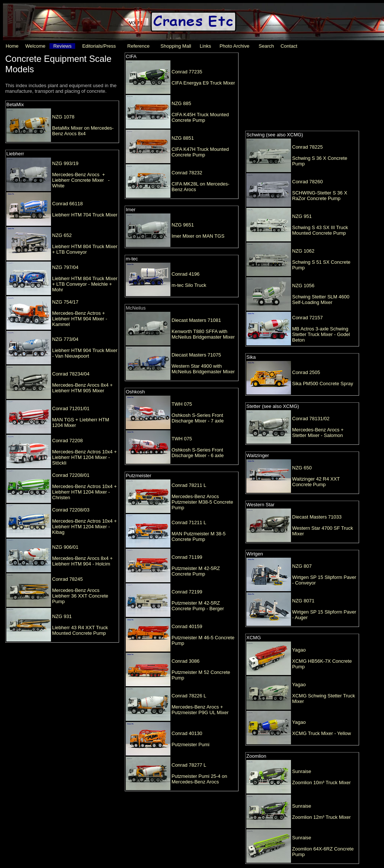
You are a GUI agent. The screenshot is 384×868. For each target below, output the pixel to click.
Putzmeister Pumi (191, 745)
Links (205, 46)
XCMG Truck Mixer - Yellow (321, 733)
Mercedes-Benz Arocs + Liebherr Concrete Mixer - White (81, 180)
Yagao (299, 650)
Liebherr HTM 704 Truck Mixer (85, 215)
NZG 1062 (303, 251)
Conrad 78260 (307, 182)
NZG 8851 (183, 138)
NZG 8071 (303, 601)
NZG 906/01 (65, 547)
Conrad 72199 (187, 592)
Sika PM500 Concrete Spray (323, 384)
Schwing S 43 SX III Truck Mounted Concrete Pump (320, 230)
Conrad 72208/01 (71, 475)
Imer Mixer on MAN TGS (198, 236)
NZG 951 (302, 216)
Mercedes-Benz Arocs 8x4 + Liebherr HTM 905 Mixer (82, 388)
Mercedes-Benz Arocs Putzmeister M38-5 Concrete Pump (202, 502)
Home (12, 46)
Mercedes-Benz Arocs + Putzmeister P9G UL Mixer (200, 710)
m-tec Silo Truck (189, 285)
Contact (289, 46)
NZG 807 (302, 566)
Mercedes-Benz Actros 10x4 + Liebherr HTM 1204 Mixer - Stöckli (84, 457)
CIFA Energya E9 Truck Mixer (203, 83)
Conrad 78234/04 (71, 374)
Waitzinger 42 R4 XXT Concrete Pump (316, 482)
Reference (138, 46)
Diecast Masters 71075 (196, 355)
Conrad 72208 (67, 441)
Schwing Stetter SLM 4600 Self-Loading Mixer (321, 300)
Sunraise (302, 771)
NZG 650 (302, 468)
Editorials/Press (99, 46)
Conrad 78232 (187, 173)
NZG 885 (181, 103)
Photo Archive (234, 46)
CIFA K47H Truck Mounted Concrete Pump (200, 152)
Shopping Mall (176, 46)
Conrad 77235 (187, 72)
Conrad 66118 (67, 204)
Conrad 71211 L (189, 522)
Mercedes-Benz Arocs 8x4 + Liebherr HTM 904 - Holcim (82, 561)
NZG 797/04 (65, 267)
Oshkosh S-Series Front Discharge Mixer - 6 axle (198, 453)
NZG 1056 (303, 286)
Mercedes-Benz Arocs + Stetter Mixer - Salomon (318, 433)
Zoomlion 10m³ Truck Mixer (321, 783)
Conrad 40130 (187, 733)
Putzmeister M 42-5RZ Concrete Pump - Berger (198, 606)
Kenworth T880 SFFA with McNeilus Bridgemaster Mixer (203, 334)
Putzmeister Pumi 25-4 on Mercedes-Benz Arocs (199, 779)
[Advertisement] (300, 91)
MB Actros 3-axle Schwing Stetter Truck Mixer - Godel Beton (321, 334)
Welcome (35, 46)
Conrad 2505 (306, 372)
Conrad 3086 (185, 661)
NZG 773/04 (65, 339)
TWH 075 (182, 404)
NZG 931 (62, 616)
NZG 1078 (63, 117)
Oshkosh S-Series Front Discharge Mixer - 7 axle (198, 418)
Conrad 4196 (185, 274)
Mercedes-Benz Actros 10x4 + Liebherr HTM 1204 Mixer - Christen (84, 492)
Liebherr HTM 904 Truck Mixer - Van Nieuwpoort (85, 353)
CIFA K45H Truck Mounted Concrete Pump (200, 117)
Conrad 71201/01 (71, 408)
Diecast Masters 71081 (196, 320)
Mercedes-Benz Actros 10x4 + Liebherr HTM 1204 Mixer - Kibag (84, 527)
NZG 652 (62, 235)
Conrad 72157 (307, 318)
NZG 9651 (183, 225)
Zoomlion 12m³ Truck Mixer (321, 817)
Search (266, 46)
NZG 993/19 (65, 163)
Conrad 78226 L (189, 696)
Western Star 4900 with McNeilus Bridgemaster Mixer (203, 369)
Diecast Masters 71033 (317, 517)
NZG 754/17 (65, 302)
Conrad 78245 (67, 579)
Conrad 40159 (187, 626)
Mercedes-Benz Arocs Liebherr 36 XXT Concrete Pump (80, 596)
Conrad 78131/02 (311, 419)
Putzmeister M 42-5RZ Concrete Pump (196, 571)
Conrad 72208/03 (71, 510)
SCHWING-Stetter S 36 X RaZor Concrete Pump (320, 196)
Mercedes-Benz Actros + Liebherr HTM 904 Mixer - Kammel (80, 319)
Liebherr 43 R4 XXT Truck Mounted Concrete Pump (80, 630)
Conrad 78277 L (189, 765)
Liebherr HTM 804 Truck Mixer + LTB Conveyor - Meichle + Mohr (85, 284)
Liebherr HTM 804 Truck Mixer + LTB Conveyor (85, 249)
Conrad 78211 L (189, 485)
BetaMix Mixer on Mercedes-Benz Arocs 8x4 (83, 131)
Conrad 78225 (307, 147)
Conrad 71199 (187, 557)
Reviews (62, 46)
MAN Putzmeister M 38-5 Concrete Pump (199, 536)
